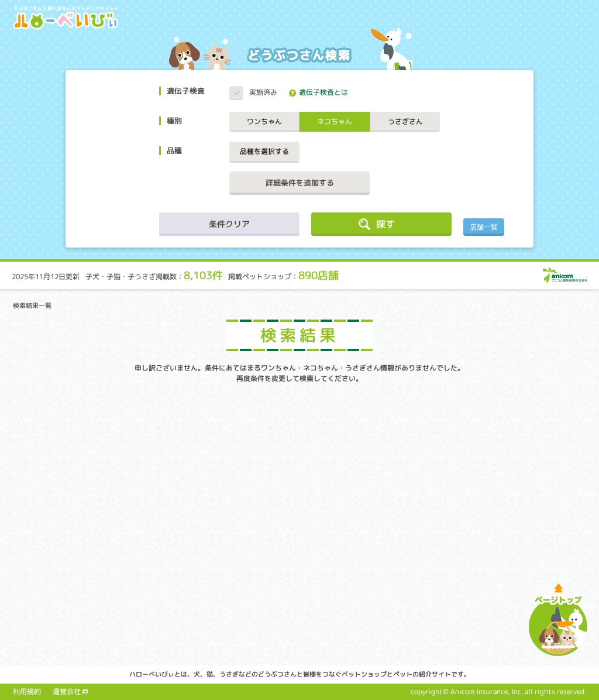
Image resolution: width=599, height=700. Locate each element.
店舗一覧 (484, 227)
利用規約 (27, 692)
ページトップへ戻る (558, 619)
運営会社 (67, 692)
